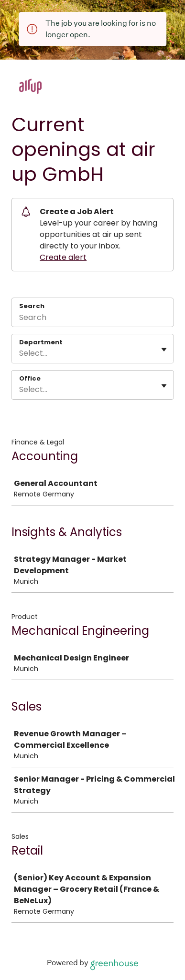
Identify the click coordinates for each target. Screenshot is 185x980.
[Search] (92, 319)
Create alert (63, 257)
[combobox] (20, 353)
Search (32, 306)
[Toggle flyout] (164, 350)
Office (30, 379)
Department (41, 342)
